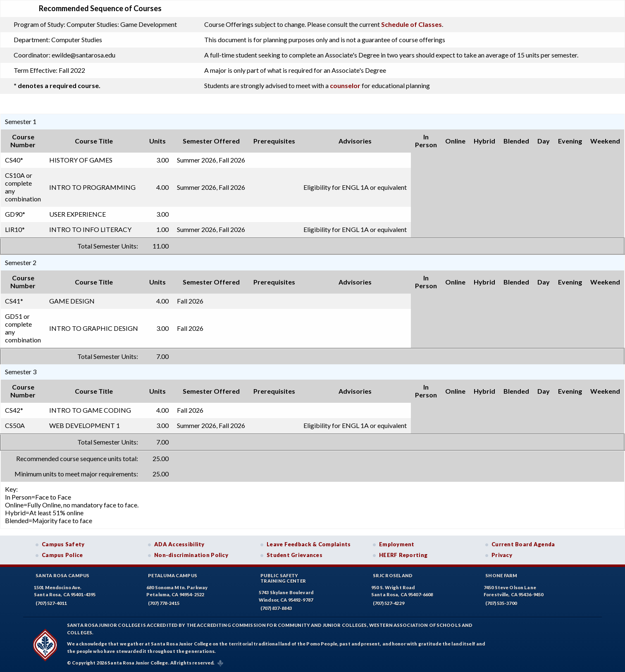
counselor (345, 85)
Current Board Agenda (523, 544)
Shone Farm (501, 575)
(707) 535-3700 (501, 603)
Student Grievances (295, 555)
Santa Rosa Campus (63, 575)
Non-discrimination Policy (191, 555)
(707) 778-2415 (164, 603)
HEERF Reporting (403, 555)
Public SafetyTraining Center (283, 578)
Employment (397, 544)
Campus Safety (63, 544)
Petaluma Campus (173, 575)
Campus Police (62, 555)
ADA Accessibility (179, 544)
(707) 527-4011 (51, 603)
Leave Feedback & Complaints (309, 544)
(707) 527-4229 (389, 603)
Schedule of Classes (411, 24)
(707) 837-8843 (276, 608)
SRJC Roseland (393, 575)
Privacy (502, 555)
